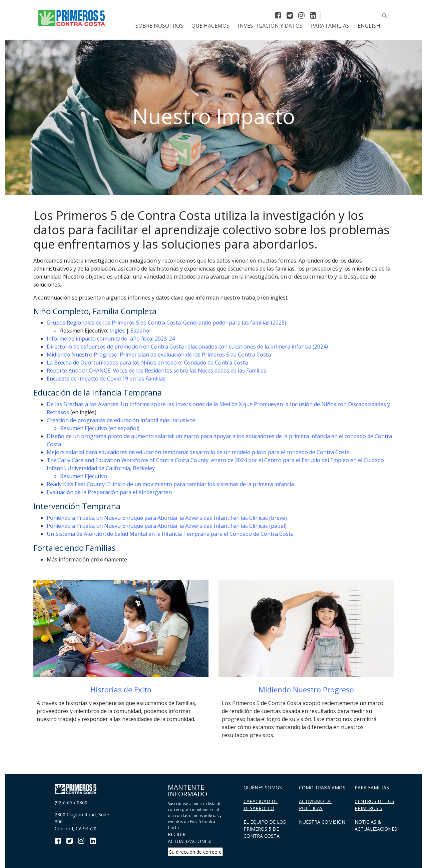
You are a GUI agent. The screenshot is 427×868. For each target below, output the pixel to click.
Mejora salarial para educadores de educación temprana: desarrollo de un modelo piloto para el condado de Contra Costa (198, 452)
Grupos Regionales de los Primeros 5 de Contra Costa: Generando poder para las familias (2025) (166, 323)
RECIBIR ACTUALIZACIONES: (189, 838)
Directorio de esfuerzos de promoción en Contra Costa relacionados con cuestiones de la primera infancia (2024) (187, 347)
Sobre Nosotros (159, 26)
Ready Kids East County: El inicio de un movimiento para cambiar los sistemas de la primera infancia (170, 484)
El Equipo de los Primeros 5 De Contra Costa (265, 829)
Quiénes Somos (263, 788)
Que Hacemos (210, 26)
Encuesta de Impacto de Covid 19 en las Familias (106, 379)
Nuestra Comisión (322, 822)
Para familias (330, 26)
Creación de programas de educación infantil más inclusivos (121, 420)
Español (140, 331)
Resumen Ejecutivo (84, 476)
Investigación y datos (270, 26)
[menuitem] (369, 26)
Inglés (117, 331)
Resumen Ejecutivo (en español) (100, 428)
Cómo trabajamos (322, 788)
